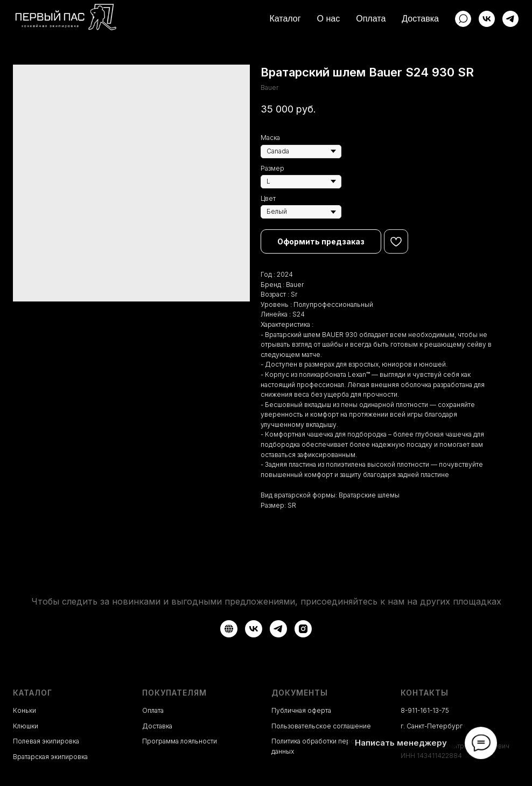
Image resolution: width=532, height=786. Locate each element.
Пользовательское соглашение (321, 726)
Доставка (420, 19)
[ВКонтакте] (487, 19)
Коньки (24, 710)
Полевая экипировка (46, 741)
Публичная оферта (301, 710)
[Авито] (229, 629)
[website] (463, 19)
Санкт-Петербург (435, 726)
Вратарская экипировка (50, 757)
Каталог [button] (285, 19)
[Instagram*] (303, 629)
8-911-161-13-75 (425, 710)
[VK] (254, 629)
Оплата (371, 19)
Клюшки (26, 726)
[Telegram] (510, 19)
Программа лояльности (180, 741)
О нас (329, 19)
